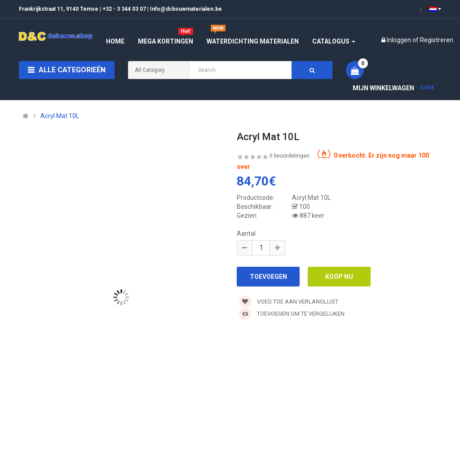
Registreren (437, 40)
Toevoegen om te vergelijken (292, 314)
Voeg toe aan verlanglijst (289, 302)
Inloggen (400, 40)
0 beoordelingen (290, 156)
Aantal (246, 234)
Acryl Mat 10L (60, 116)
